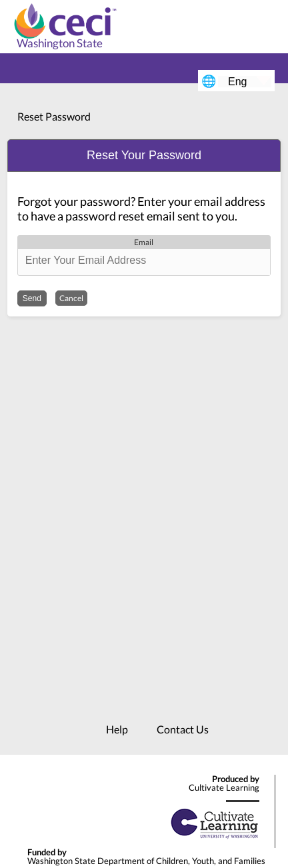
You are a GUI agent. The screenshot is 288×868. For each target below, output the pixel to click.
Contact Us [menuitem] (183, 729)
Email (144, 242)
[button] (144, 156)
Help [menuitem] (117, 729)
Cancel (71, 298)
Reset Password (54, 116)
